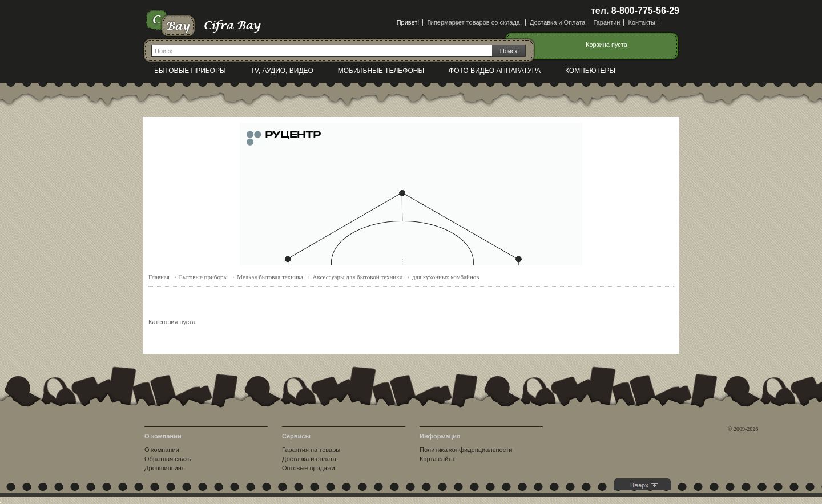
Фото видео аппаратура (495, 71)
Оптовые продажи (308, 468)
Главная (159, 277)
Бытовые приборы (190, 71)
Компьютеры (590, 71)
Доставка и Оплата (557, 22)
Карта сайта (437, 459)
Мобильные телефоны (381, 71)
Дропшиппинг (164, 468)
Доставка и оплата (309, 459)
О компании (162, 450)
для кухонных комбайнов (446, 277)
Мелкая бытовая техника (270, 277)
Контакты (642, 22)
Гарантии (607, 22)
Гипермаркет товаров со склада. (474, 22)
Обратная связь (168, 459)
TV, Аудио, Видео (282, 71)
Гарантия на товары (311, 450)
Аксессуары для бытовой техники (357, 277)
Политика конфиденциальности (466, 450)
